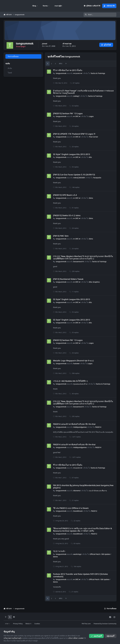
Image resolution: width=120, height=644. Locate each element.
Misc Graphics (94, 282)
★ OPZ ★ (77, 116)
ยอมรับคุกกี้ (96, 636)
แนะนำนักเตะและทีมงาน (98, 491)
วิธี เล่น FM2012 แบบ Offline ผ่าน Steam (71, 508)
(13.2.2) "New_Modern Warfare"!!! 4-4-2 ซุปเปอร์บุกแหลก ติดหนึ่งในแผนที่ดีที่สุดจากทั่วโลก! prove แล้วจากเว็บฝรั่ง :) (83, 257)
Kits (90, 157)
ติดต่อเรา (28, 624)
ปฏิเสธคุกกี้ (110, 636)
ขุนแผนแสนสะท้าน (80, 384)
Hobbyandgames (80, 427)
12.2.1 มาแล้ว (59, 551)
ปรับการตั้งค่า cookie (76, 638)
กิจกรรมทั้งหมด (13, 56)
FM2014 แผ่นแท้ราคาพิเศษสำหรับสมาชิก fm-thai (74, 424)
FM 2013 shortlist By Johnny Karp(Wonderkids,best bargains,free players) (83, 486)
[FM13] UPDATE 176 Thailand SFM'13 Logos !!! (74, 134)
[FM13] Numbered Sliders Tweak (68, 279)
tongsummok (61, 73)
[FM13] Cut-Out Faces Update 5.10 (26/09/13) (74, 175)
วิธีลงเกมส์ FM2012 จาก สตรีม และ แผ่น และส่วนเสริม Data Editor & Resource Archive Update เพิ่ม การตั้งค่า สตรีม (82, 530)
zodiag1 (76, 96)
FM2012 (94, 511)
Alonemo (77, 491)
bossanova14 (78, 262)
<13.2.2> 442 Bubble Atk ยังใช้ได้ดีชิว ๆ (70, 381)
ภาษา (8, 624)
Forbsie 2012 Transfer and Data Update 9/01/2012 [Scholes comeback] (81, 575)
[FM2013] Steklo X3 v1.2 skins (67, 215)
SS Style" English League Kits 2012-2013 (72, 154)
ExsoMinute (78, 511)
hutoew (76, 363)
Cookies (37, 624)
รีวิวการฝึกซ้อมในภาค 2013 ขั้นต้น (68, 70)
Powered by (105, 624)
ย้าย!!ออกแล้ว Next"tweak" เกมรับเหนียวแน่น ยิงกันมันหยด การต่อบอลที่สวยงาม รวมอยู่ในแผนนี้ (83, 92)
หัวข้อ (10, 68)
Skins (91, 198)
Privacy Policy (18, 624)
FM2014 (98, 427)
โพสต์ (10, 73)
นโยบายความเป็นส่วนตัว (13, 638)
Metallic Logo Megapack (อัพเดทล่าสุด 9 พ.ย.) (73, 361)
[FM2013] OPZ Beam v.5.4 (65, 195)
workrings (77, 554)
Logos (91, 116)
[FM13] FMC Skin (61, 236)
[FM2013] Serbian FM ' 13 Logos (68, 113)
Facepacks (97, 178)
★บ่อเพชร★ (78, 73)
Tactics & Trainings (98, 73)
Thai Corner (93, 137)
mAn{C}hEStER (79, 178)
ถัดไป (61, 64)
